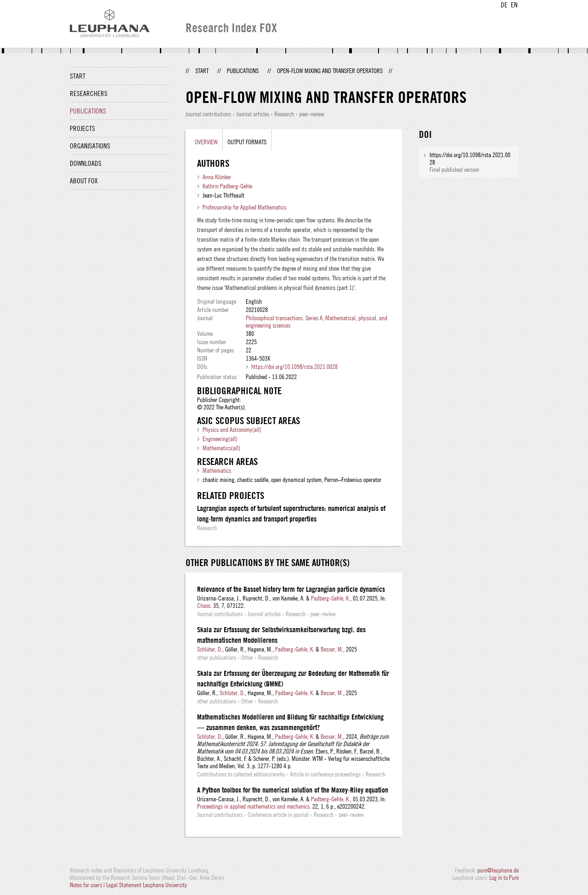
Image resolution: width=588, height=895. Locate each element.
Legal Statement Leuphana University (147, 885)
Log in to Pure (504, 878)
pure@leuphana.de (498, 870)
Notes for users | (88, 885)
